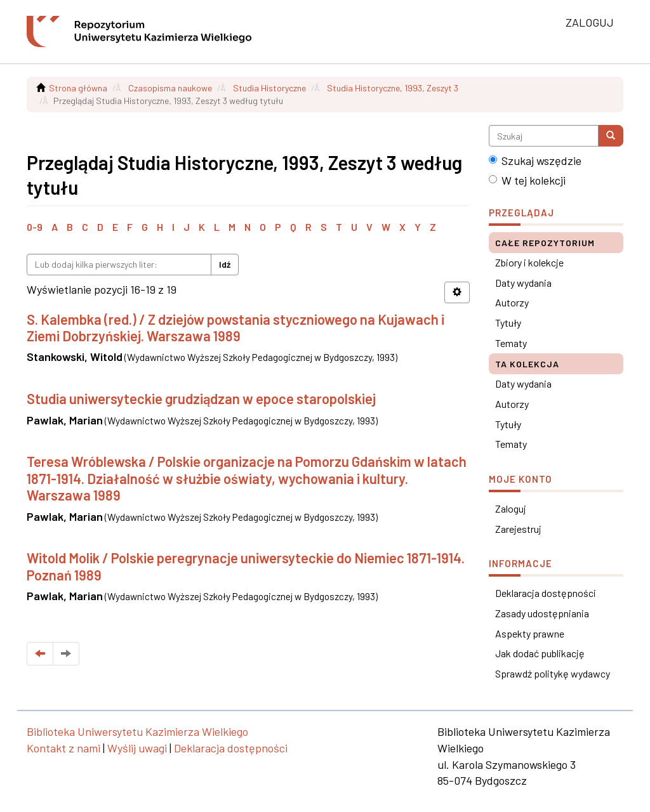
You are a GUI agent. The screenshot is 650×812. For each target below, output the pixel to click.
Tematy (511, 343)
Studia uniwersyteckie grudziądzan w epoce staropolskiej (201, 398)
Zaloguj (511, 508)
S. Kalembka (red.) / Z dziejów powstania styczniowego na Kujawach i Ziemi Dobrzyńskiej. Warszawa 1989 (235, 327)
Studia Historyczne (269, 88)
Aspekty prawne (530, 633)
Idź (225, 264)
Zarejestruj (518, 529)
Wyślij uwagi (137, 748)
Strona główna (78, 88)
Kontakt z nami (63, 748)
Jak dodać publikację (540, 653)
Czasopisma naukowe (170, 88)
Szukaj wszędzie (535, 160)
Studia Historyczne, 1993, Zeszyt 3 (393, 88)
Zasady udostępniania (542, 613)
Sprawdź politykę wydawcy (553, 673)
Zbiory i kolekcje (529, 262)
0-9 (35, 227)
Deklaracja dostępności (546, 593)
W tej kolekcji (527, 180)
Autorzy (512, 302)
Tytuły (508, 323)
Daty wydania (523, 283)
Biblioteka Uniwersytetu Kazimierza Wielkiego (137, 731)
